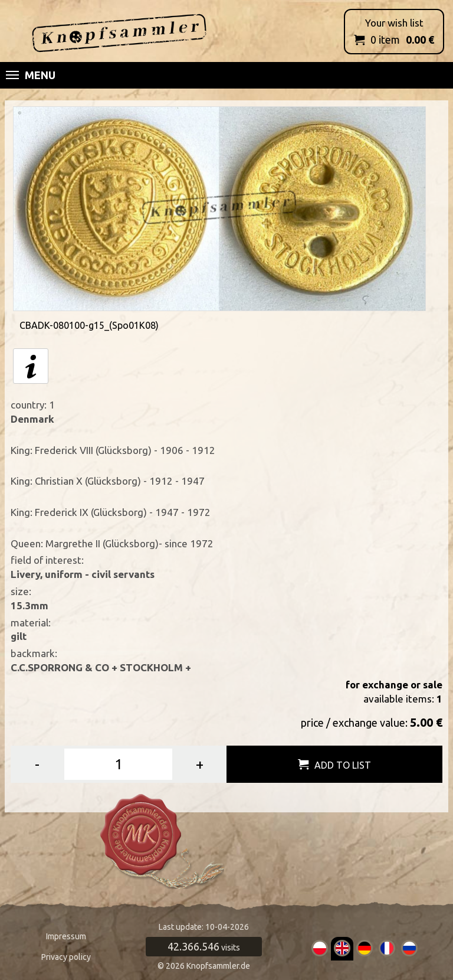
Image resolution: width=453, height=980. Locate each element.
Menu (31, 75)
